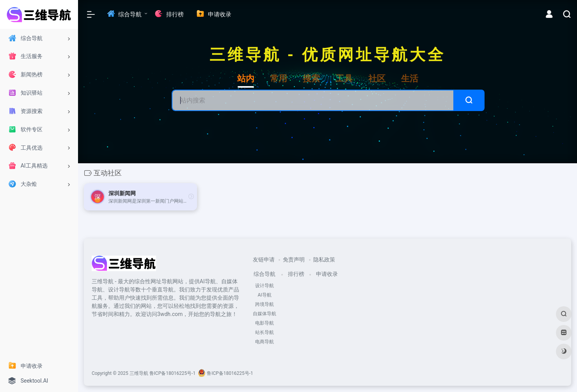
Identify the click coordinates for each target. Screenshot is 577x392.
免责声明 (294, 260)
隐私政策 (324, 260)
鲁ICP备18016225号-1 (173, 373)
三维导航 (139, 373)
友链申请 (264, 260)
